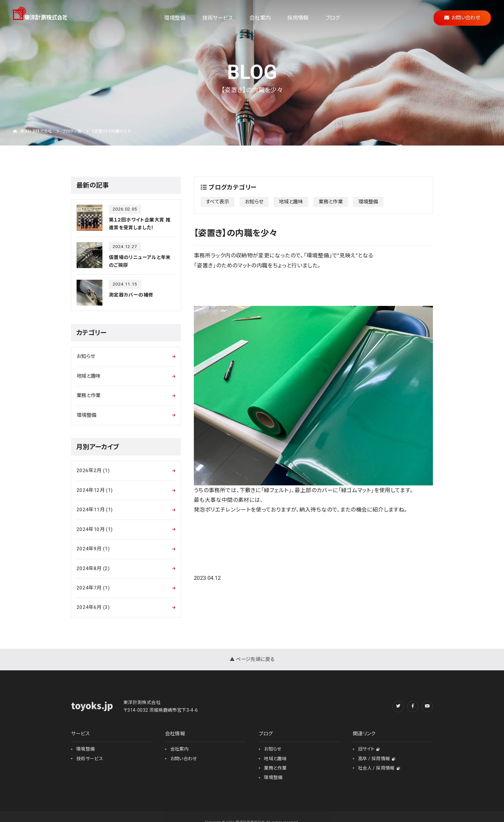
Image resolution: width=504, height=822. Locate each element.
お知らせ (254, 202)
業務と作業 (331, 202)
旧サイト (369, 749)
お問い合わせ (462, 18)
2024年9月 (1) (93, 549)
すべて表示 (218, 202)
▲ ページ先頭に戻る (252, 659)
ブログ (333, 18)
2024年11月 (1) (94, 510)
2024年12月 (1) (94, 490)
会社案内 (260, 18)
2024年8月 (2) (93, 568)
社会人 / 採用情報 (379, 768)
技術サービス (217, 18)
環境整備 (175, 18)
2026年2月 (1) (93, 470)
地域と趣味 (291, 202)
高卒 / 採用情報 (377, 759)
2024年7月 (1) (93, 588)
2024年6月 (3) (93, 607)
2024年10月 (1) (94, 529)
